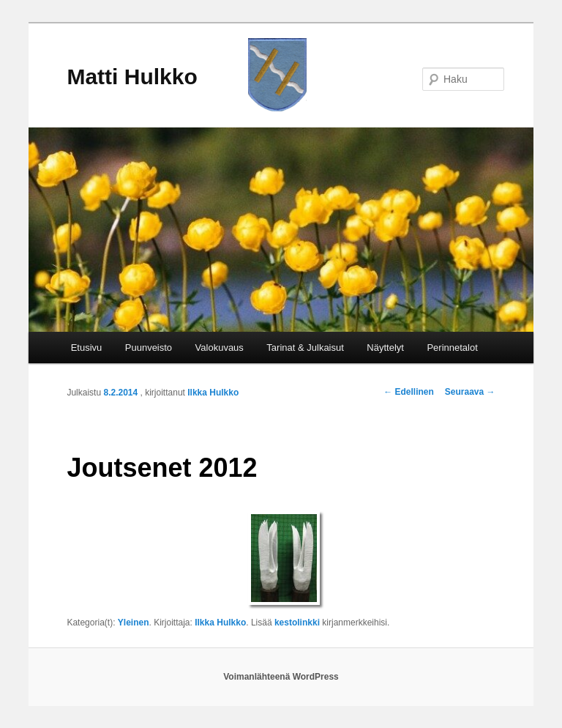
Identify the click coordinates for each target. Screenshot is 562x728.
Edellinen (409, 392)
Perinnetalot (452, 348)
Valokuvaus (220, 348)
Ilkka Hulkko (213, 393)
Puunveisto (149, 348)
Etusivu (87, 348)
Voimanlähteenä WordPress (281, 677)
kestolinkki (297, 623)
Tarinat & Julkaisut (305, 348)
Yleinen (134, 623)
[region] (281, 230)
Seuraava (470, 392)
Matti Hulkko (132, 77)
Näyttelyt (385, 348)
